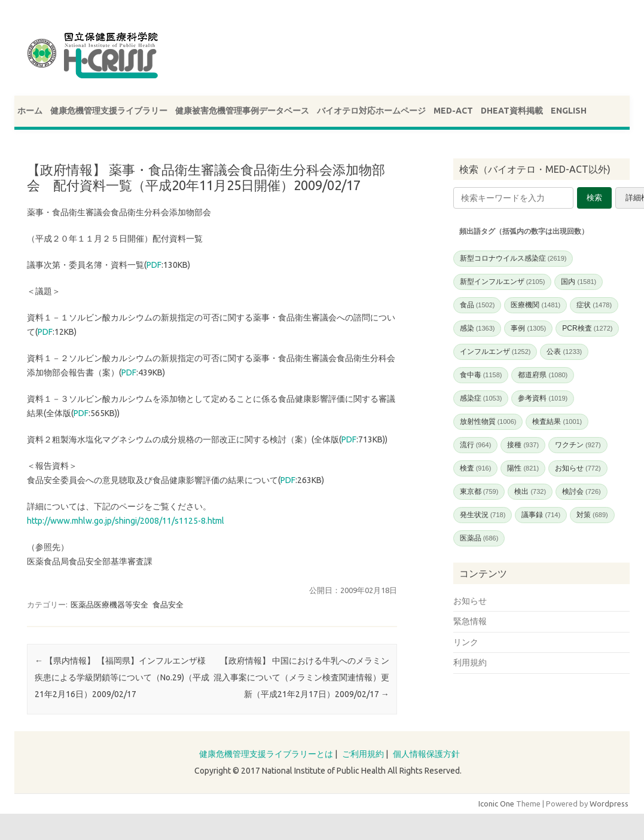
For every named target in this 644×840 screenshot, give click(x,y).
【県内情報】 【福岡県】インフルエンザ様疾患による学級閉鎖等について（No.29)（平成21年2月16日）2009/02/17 (122, 677)
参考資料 (543, 398)
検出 (530, 491)
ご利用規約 (363, 754)
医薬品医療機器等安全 (109, 604)
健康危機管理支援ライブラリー (109, 111)
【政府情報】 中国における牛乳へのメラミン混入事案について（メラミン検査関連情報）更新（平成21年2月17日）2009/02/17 (301, 677)
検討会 (582, 491)
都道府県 (543, 375)
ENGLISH (569, 111)
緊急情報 (470, 621)
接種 (523, 445)
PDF (154, 265)
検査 (476, 468)
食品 (477, 305)
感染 (477, 328)
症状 (594, 305)
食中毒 (481, 375)
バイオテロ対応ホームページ (371, 111)
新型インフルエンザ (503, 282)
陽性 (523, 468)
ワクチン (578, 445)
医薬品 (479, 538)
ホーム (30, 111)
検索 (594, 198)
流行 (476, 445)
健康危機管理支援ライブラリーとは (266, 754)
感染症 (481, 398)
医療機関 (535, 305)
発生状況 (483, 515)
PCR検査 (587, 328)
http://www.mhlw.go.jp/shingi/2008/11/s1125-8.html (126, 521)
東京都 (479, 491)
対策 (592, 515)
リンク (466, 642)
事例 (528, 328)
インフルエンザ (495, 352)
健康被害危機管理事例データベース (242, 111)
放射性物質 (488, 421)
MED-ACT (453, 111)
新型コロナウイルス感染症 (513, 258)
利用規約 (470, 662)
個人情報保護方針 (426, 754)
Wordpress (609, 804)
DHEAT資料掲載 (512, 111)
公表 (564, 352)
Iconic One (496, 804)
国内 (579, 282)
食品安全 (168, 604)
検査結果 (557, 421)
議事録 (541, 515)
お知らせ (578, 468)
